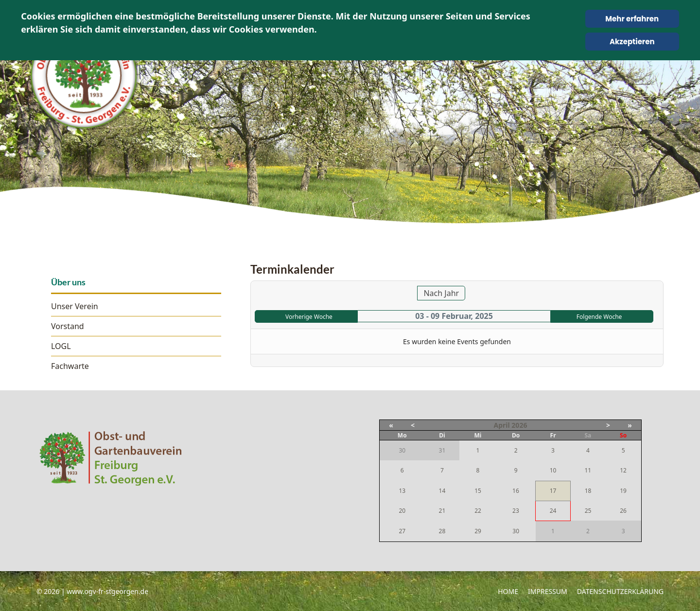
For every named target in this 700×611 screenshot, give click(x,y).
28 (442, 531)
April (502, 425)
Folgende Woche (599, 317)
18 (588, 491)
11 (588, 470)
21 (442, 511)
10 (553, 470)
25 (588, 511)
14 (442, 491)
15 (478, 491)
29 (478, 531)
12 (623, 470)
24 (553, 511)
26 (623, 511)
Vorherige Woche (309, 317)
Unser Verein (75, 306)
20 (402, 511)
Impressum (548, 591)
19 (623, 491)
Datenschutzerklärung (620, 591)
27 (402, 531)
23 (516, 511)
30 (516, 531)
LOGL (61, 346)
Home (508, 591)
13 (402, 491)
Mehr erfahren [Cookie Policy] (632, 19)
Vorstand (68, 326)
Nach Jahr (441, 293)
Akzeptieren (632, 42)
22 (478, 511)
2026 (519, 425)
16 (516, 491)
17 (553, 491)
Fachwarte (70, 366)
